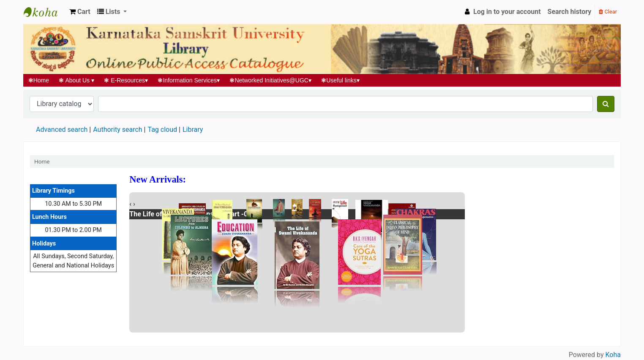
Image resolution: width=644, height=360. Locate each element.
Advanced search (62, 130)
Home (39, 80)
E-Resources (126, 80)
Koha (613, 355)
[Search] (606, 104)
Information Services (189, 80)
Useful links (341, 80)
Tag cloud (162, 130)
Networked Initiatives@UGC (271, 80)
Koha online (45, 12)
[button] (80, 12)
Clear (608, 12)
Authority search (117, 130)
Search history (570, 12)
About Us (77, 80)
